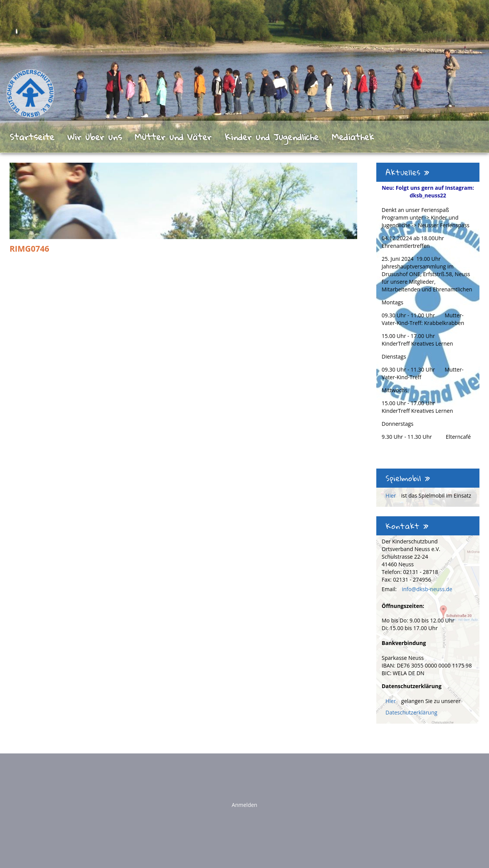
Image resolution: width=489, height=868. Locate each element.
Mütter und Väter (173, 137)
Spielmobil (408, 478)
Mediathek (353, 137)
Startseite (32, 137)
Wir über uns (95, 137)
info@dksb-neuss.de (427, 589)
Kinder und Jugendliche (272, 137)
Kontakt (407, 526)
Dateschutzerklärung (411, 712)
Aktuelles (407, 172)
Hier (391, 495)
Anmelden (245, 805)
